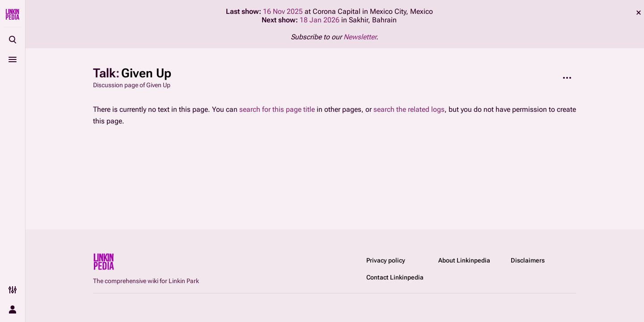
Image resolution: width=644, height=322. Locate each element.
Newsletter (360, 37)
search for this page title (277, 109)
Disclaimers (528, 260)
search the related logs (409, 109)
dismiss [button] (639, 13)
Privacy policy (386, 260)
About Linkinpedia (464, 260)
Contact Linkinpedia (395, 277)
